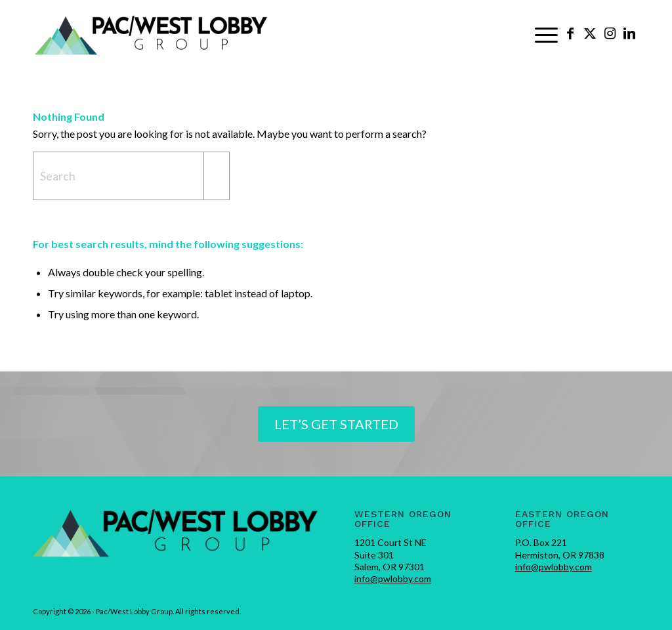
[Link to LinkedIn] (629, 33)
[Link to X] (590, 33)
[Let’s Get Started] (336, 424)
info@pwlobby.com (393, 578)
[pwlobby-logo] (152, 33)
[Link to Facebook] (570, 33)
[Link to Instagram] (610, 33)
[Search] (131, 176)
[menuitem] (546, 33)
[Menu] (546, 33)
